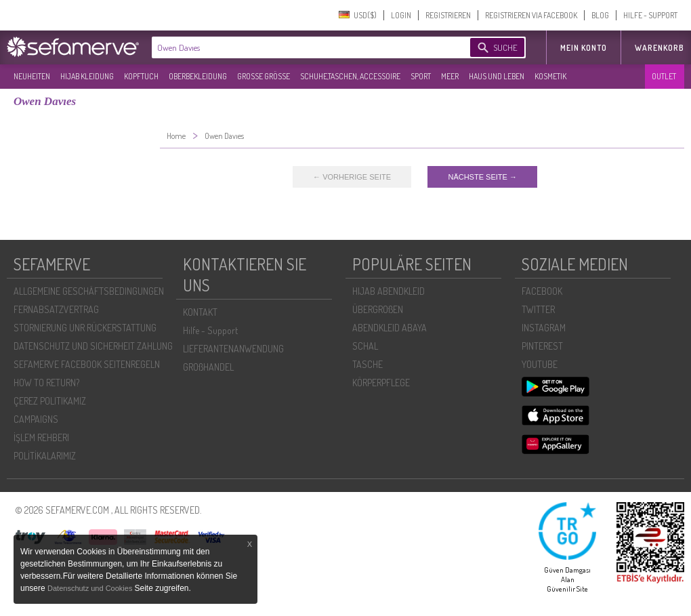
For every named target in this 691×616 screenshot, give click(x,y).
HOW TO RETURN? (46, 383)
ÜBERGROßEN (378, 309)
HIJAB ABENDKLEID (389, 291)
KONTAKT (200, 312)
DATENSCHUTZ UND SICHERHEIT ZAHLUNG (93, 346)
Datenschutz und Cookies (91, 588)
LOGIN (401, 15)
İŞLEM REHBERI (41, 437)
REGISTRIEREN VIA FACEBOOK (531, 15)
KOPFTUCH (141, 76)
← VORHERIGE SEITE (352, 177)
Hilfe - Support (210, 330)
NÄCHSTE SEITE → (482, 177)
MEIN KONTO (584, 48)
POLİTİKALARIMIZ (45, 456)
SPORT (421, 76)
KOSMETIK (550, 76)
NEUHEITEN (32, 76)
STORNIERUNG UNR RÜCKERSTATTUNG (85, 328)
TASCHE (368, 364)
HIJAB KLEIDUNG (87, 76)
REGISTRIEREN (448, 15)
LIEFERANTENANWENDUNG (233, 349)
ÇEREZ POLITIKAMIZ (50, 401)
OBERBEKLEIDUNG (198, 76)
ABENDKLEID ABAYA (390, 328)
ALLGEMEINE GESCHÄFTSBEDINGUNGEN (89, 291)
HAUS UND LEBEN (497, 76)
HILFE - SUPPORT (650, 15)
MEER (450, 76)
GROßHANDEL (208, 367)
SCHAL (365, 346)
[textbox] (299, 47)
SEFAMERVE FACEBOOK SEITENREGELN (87, 364)
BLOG (600, 15)
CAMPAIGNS (36, 419)
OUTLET (664, 76)
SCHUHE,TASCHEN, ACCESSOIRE (350, 76)
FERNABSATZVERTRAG (56, 309)
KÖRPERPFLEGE (381, 383)
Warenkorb (659, 48)
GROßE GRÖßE (264, 76)
